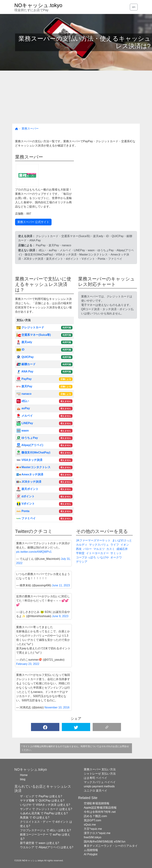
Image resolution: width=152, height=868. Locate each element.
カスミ (111, 549)
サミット (116, 553)
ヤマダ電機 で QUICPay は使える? (42, 801)
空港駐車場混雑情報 (97, 803)
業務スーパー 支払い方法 (100, 769)
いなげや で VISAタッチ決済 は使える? (45, 805)
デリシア (82, 562)
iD (20, 350)
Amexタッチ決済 (30, 474)
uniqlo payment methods (99, 786)
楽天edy (24, 342)
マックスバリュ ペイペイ (100, 782)
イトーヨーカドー (97, 553)
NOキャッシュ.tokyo (33, 860)
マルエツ (99, 549)
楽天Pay (24, 386)
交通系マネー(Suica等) (34, 335)
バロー (88, 549)
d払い (23, 401)
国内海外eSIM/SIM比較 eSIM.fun (105, 842)
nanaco (24, 394)
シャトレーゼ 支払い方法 (100, 774)
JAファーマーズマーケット (93, 540)
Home (24, 775)
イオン (125, 545)
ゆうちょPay (27, 438)
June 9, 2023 (60, 616)
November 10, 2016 (57, 707)
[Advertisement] (76, 97)
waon (23, 431)
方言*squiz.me (93, 829)
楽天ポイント (27, 489)
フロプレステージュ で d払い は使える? (45, 830)
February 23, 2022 (28, 664)
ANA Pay (25, 371)
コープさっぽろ (86, 557)
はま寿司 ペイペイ (95, 778)
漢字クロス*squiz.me (97, 833)
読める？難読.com (95, 816)
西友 (79, 549)
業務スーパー (30, 129)
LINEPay (25, 423)
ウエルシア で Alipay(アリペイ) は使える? (47, 847)
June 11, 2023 (61, 585)
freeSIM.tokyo (93, 837)
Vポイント (26, 504)
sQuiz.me (90, 825)
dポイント (26, 496)
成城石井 (122, 549)
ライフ (115, 545)
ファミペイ (26, 518)
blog (23, 779)
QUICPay (25, 357)
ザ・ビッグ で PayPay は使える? (41, 796)
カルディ (82, 545)
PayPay (24, 379)
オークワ (116, 557)
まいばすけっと (122, 540)
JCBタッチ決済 (29, 482)
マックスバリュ (99, 545)
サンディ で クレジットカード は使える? (46, 809)
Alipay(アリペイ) (30, 445)
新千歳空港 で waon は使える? (40, 843)
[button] (45, 727)
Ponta (23, 511)
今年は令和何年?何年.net (100, 812)
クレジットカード (30, 327)
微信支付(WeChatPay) (33, 452)
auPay (23, 408)
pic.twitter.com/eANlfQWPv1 (34, 552)
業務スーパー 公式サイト (33, 222)
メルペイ (25, 416)
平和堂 (80, 553)
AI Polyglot (91, 854)
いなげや (103, 557)
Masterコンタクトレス (33, 467)
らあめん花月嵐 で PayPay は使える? (44, 813)
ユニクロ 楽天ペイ (95, 791)
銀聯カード (26, 364)
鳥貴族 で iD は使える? (35, 817)
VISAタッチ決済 (29, 460)
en (134, 7)
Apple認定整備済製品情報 (100, 808)
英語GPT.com (92, 820)
